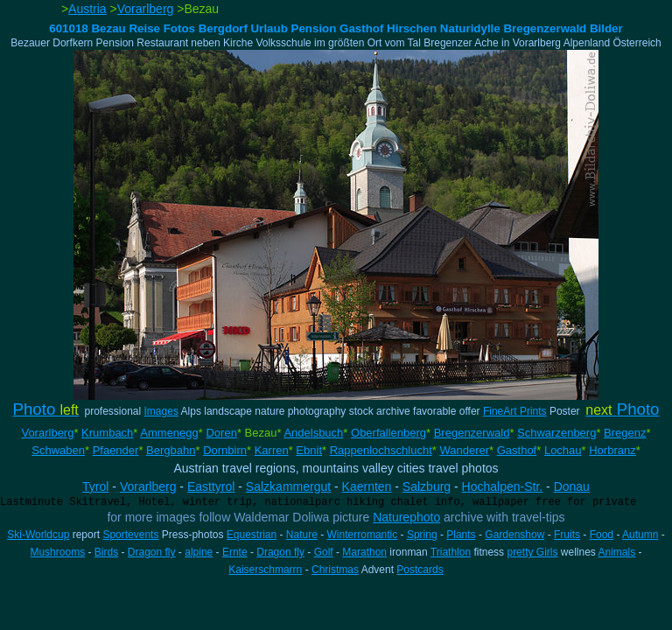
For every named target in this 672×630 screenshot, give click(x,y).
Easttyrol (211, 486)
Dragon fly (152, 552)
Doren (221, 433)
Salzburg (427, 486)
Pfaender (116, 450)
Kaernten (367, 486)
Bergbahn (171, 450)
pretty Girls (532, 552)
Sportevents (130, 535)
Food (602, 535)
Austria (87, 9)
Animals (617, 552)
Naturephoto (406, 517)
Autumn (640, 535)
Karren (272, 450)
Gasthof (517, 450)
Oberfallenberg (388, 433)
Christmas (335, 570)
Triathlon (451, 552)
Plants (461, 535)
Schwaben (58, 450)
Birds (106, 552)
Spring (422, 535)
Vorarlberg (146, 9)
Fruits (567, 535)
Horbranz (612, 450)
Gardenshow (514, 535)
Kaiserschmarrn (265, 570)
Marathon (364, 552)
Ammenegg (169, 433)
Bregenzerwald (472, 433)
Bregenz (625, 433)
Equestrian (252, 535)
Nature (302, 535)
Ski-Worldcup (38, 535)
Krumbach (107, 433)
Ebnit (309, 450)
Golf (324, 552)
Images (161, 411)
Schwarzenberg (556, 433)
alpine (199, 552)
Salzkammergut (288, 486)
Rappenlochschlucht (381, 450)
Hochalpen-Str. (503, 486)
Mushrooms (57, 552)
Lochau (563, 450)
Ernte (235, 552)
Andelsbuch (313, 433)
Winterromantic (363, 535)
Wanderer (464, 450)
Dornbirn (225, 450)
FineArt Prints (515, 411)
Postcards (420, 570)
